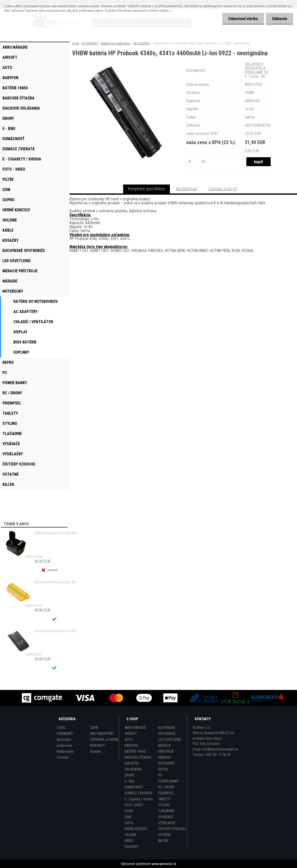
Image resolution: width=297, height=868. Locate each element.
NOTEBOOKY (90, 43)
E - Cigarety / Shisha (139, 799)
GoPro (129, 823)
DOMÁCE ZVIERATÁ (138, 793)
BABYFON (131, 745)
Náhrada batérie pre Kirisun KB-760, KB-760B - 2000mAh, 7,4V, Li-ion (57, 631)
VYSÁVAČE (166, 817)
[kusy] (192, 162)
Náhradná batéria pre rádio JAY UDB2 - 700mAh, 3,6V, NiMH (57, 582)
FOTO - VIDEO (134, 805)
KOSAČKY (131, 847)
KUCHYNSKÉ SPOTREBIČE (167, 731)
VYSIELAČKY (167, 823)
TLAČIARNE (166, 811)
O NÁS (61, 728)
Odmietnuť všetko (242, 19)
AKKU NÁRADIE (135, 728)
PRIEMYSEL (166, 793)
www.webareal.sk (164, 864)
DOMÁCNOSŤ (134, 787)
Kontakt (95, 751)
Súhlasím (279, 19)
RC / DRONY (166, 787)
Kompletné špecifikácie (147, 189)
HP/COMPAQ (141, 43)
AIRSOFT (131, 734)
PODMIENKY (65, 734)
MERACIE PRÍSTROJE (166, 748)
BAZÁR (163, 841)
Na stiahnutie (187, 189)
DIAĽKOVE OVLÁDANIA (133, 766)
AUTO (129, 740)
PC (160, 775)
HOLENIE (130, 835)
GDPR (94, 728)
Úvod (75, 43)
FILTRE (129, 811)
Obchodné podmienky (64, 743)
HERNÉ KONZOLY (136, 829)
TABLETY (164, 799)
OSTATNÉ (165, 835)
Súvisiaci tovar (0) (223, 189)
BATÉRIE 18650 (135, 751)
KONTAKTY (97, 745)
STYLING (164, 805)
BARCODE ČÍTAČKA (138, 757)
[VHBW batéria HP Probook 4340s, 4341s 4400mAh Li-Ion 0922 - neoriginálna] (126, 68)
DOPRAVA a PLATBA (104, 740)
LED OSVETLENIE (170, 740)
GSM (128, 817)
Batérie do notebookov (116, 43)
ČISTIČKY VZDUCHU (172, 829)
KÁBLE (129, 841)
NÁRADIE (165, 757)
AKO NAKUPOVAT (102, 734)
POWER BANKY (168, 781)
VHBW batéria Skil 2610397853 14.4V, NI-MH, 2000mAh (57, 533)
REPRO (163, 769)
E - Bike (130, 781)
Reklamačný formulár (65, 754)
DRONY (130, 775)
